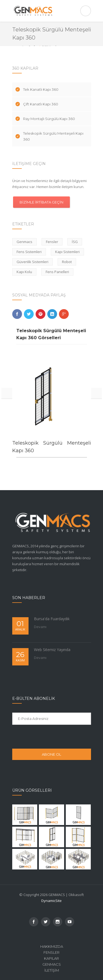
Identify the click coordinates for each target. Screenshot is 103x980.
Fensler (52, 242)
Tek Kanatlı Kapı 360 (41, 89)
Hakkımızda (52, 946)
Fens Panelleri (57, 272)
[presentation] (48, 736)
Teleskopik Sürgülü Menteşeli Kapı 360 (53, 136)
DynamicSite (51, 901)
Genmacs (24, 242)
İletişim (52, 970)
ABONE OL (51, 754)
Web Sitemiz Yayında (52, 650)
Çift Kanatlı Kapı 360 (41, 104)
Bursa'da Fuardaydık (52, 619)
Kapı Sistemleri (67, 252)
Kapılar (51, 958)
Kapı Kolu (24, 272)
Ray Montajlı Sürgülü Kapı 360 (49, 119)
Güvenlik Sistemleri (32, 262)
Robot (67, 262)
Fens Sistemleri (29, 252)
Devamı (40, 627)
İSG (75, 242)
